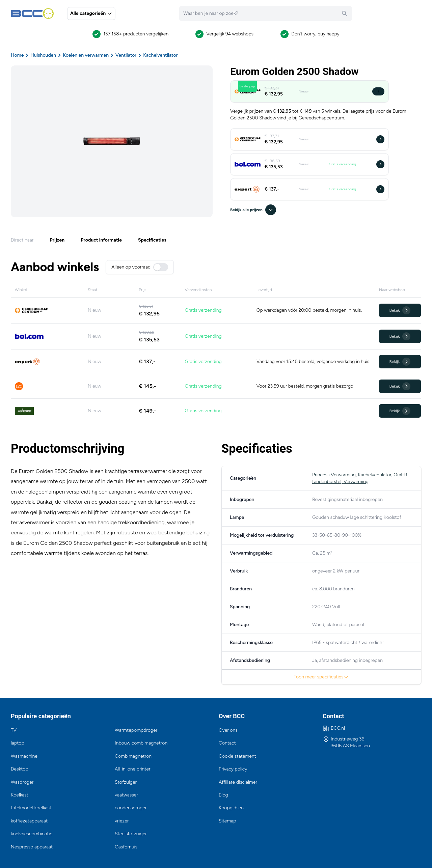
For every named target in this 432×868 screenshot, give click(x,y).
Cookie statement (237, 756)
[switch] (161, 267)
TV (14, 730)
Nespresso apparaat (32, 847)
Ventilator (126, 55)
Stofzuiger (126, 782)
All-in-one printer (133, 769)
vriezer (122, 821)
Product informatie (101, 240)
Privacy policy (233, 769)
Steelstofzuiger (131, 834)
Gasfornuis (126, 847)
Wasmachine (24, 756)
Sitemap (227, 821)
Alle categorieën (91, 13)
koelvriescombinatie (32, 834)
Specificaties (152, 240)
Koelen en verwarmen (86, 55)
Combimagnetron (133, 756)
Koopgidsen (231, 808)
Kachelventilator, (376, 475)
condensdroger (131, 808)
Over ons (228, 730)
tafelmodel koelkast (31, 808)
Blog (223, 795)
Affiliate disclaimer (238, 782)
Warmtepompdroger (136, 730)
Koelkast (20, 795)
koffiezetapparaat (29, 821)
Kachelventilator (160, 55)
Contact (227, 743)
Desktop (20, 769)
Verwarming (356, 482)
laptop (18, 743)
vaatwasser (126, 795)
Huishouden (43, 55)
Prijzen (57, 240)
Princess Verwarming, (335, 475)
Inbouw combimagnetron (141, 743)
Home (17, 55)
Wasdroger (22, 782)
